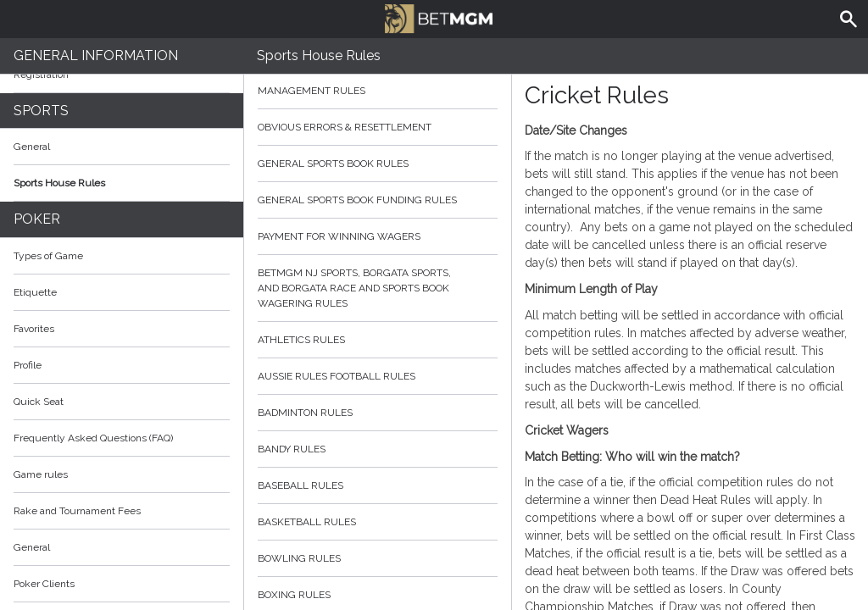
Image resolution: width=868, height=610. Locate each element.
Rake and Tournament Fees (77, 511)
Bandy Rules (378, 449)
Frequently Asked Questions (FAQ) (122, 438)
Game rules (41, 474)
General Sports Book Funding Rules (378, 200)
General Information (96, 55)
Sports (41, 111)
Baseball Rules (378, 485)
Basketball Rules (378, 522)
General (32, 147)
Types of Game (48, 256)
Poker (37, 219)
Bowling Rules (378, 558)
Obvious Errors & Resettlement (378, 127)
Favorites (34, 329)
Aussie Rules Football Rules (378, 376)
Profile (28, 365)
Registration (41, 75)
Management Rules (378, 91)
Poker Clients (122, 584)
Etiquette (35, 292)
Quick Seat (39, 402)
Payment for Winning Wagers (378, 236)
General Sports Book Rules (378, 164)
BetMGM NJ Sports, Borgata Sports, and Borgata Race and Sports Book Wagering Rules (378, 288)
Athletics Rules (378, 340)
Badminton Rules (378, 413)
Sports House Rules (59, 183)
